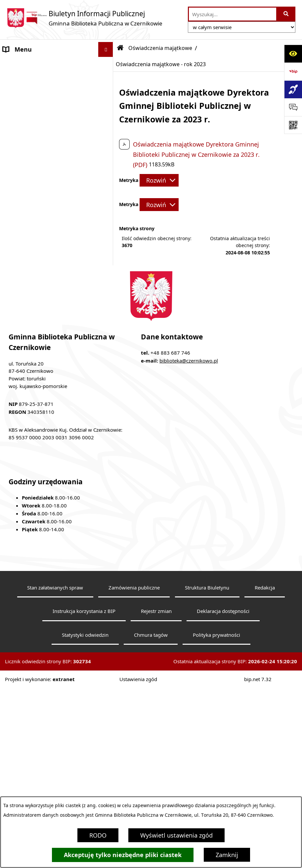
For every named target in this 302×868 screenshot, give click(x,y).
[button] (107, 94)
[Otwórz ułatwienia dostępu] (293, 54)
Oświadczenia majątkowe (39, 198)
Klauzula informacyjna (34, 426)
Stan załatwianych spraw (55, 788)
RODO (98, 835)
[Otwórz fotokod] (293, 125)
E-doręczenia (21, 372)
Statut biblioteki (26, 124)
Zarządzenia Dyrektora (34, 168)
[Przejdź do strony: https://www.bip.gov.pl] (293, 71)
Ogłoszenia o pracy (30, 387)
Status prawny (23, 109)
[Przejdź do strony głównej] (85, 18)
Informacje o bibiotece (35, 94)
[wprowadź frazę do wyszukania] (233, 14)
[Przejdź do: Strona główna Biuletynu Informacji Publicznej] (120, 48)
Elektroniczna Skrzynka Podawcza (50, 358)
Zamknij (227, 855)
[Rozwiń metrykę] (159, 180)
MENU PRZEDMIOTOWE (36, 64)
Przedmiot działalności (35, 139)
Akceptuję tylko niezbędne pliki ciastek (123, 855)
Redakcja (265, 788)
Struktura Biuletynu (207, 788)
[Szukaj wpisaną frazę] (286, 14)
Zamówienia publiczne (134, 788)
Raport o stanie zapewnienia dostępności (43, 407)
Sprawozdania (22, 183)
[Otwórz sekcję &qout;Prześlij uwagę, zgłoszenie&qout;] (293, 107)
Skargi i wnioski (25, 441)
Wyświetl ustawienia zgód (176, 835)
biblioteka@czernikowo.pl (189, 561)
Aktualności (20, 79)
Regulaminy (20, 153)
